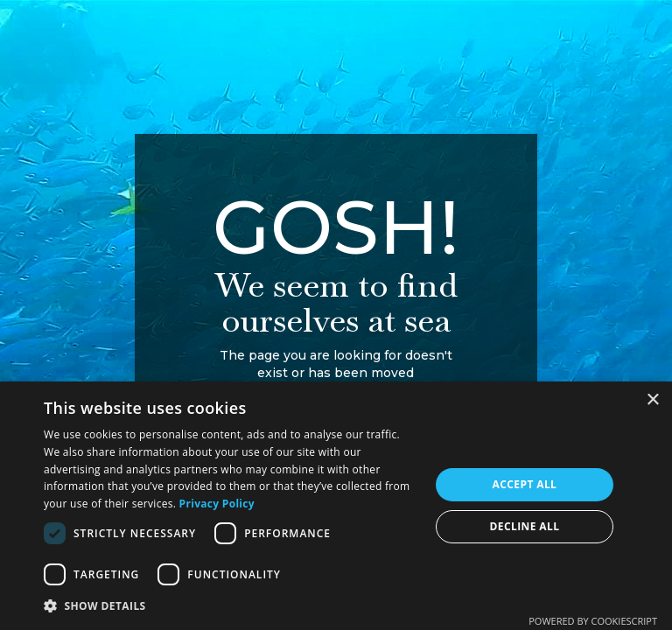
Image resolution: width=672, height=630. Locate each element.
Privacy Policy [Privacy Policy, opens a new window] (217, 504)
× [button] (652, 400)
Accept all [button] (525, 484)
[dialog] (336, 506)
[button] (231, 606)
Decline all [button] (525, 526)
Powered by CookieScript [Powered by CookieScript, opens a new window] (593, 621)
